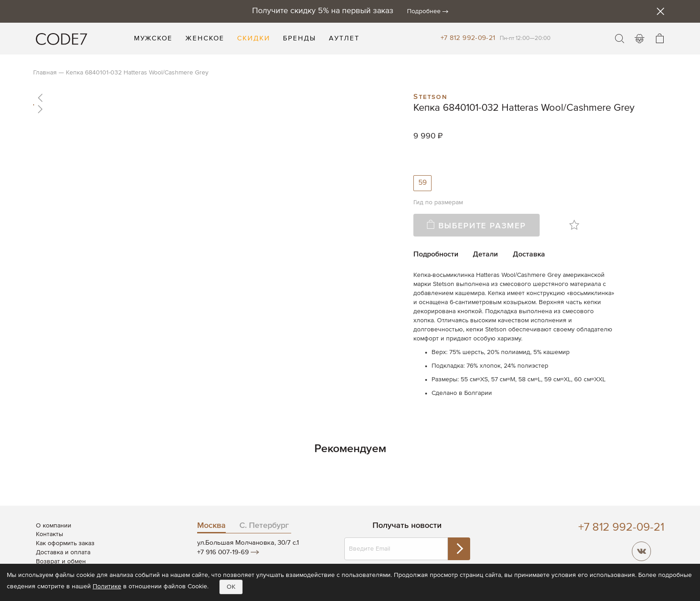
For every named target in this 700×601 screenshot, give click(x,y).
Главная (45, 73)
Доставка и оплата (63, 552)
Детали (485, 255)
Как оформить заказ (65, 543)
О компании (54, 526)
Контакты (50, 534)
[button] (214, 98)
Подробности (436, 255)
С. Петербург (264, 526)
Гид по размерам (438, 202)
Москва (211, 526)
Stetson (430, 96)
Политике (107, 586)
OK (231, 587)
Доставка (529, 255)
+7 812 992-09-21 (468, 38)
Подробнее (424, 11)
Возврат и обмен (61, 562)
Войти (640, 39)
